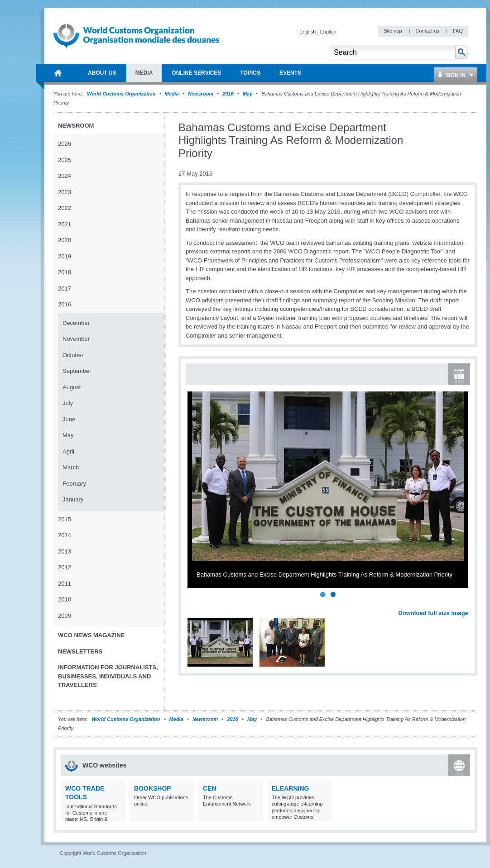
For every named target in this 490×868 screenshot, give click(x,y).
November (76, 339)
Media (172, 94)
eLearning (290, 788)
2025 (65, 160)
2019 (65, 256)
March (71, 467)
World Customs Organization (122, 94)
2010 (65, 599)
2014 (65, 535)
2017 (65, 289)
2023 (65, 192)
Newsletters (80, 651)
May (247, 94)
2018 (65, 272)
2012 (65, 567)
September (77, 371)
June (69, 419)
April (68, 451)
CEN (210, 788)
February (74, 484)
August (72, 387)
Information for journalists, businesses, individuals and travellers (108, 676)
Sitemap (393, 31)
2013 (65, 551)
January (73, 499)
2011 (65, 584)
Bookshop (153, 788)
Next (466, 603)
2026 (65, 144)
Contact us (428, 31)
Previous (195, 603)
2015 (65, 519)
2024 (65, 176)
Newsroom (201, 94)
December (76, 323)
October (73, 355)
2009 (65, 616)
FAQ (458, 31)
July (68, 403)
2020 (65, 240)
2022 (65, 208)
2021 (65, 224)
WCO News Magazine (91, 635)
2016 (228, 94)
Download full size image (433, 613)
